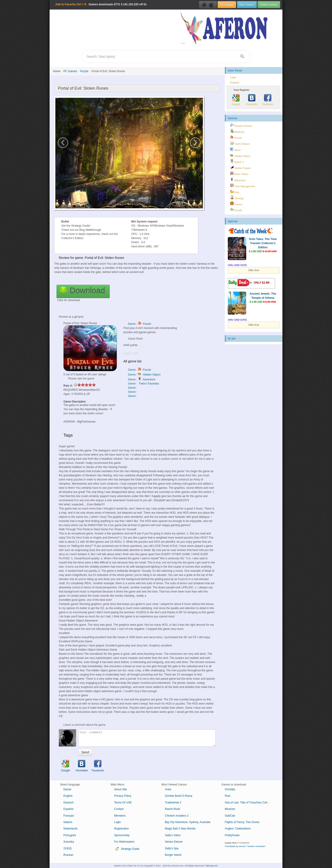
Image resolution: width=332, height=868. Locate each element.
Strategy (237, 198)
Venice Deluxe (174, 842)
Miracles (230, 809)
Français (69, 816)
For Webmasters (124, 842)
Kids (235, 192)
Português (70, 835)
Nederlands (70, 829)
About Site (120, 789)
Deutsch (68, 803)
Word (235, 149)
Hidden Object (240, 155)
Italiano (68, 822)
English (68, 796)
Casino (236, 204)
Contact (119, 809)
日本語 (68, 848)
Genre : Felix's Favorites (144, 384)
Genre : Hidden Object (144, 375)
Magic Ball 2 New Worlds (180, 829)
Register (235, 83)
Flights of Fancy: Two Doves (242, 822)
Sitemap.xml (211, 866)
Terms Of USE (123, 803)
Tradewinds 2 (173, 803)
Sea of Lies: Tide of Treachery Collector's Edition (250, 803)
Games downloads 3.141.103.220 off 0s (101, 4)
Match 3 (237, 161)
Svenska (69, 842)
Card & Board (240, 143)
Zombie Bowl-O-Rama (179, 796)
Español (68, 809)
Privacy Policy (123, 796)
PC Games (227, 5)
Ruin (228, 796)
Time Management (243, 186)
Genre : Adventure (142, 379)
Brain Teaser (239, 173)
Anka (168, 789)
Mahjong (237, 131)
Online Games (269, 5)
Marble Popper (240, 167)
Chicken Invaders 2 (177, 816)
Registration (122, 829)
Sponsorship (122, 835)
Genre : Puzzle (140, 324)
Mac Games (247, 5)
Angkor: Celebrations (238, 829)
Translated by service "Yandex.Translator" (245, 846)
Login (233, 77)
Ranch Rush (172, 809)
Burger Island (173, 855)
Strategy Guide (127, 849)
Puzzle (84, 71)
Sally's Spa (172, 848)
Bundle (236, 210)
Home (57, 71)
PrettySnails (232, 835)
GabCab (230, 816)
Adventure (238, 180)
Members (120, 816)
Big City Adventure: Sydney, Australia (188, 822)
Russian (68, 855)
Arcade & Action (241, 125)
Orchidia (230, 789)
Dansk (67, 789)
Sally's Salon (173, 835)
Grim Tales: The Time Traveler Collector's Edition (263, 243)
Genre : (133, 388)
